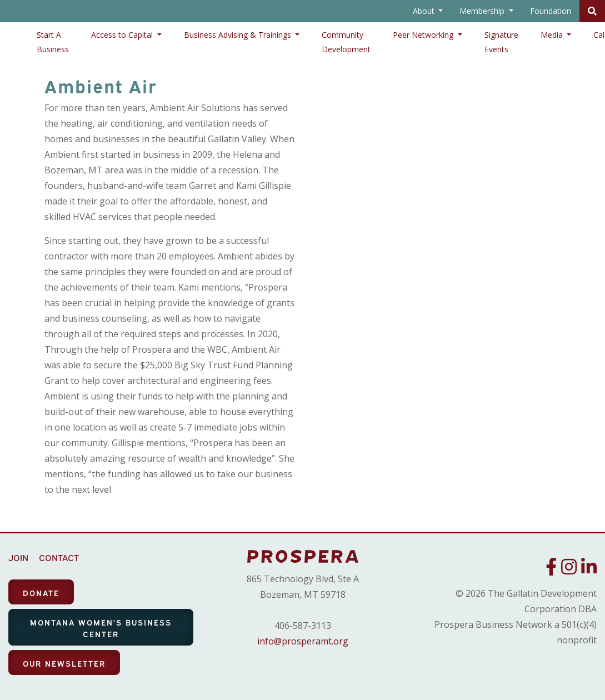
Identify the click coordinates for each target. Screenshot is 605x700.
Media (553, 35)
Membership (483, 11)
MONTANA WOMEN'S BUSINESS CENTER (101, 628)
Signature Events (501, 42)
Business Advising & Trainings (239, 35)
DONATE (41, 592)
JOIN (18, 557)
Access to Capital (123, 35)
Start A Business (53, 42)
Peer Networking (424, 35)
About (425, 11)
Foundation (551, 11)
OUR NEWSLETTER (64, 663)
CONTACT (59, 557)
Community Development (346, 42)
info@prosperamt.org (303, 641)
